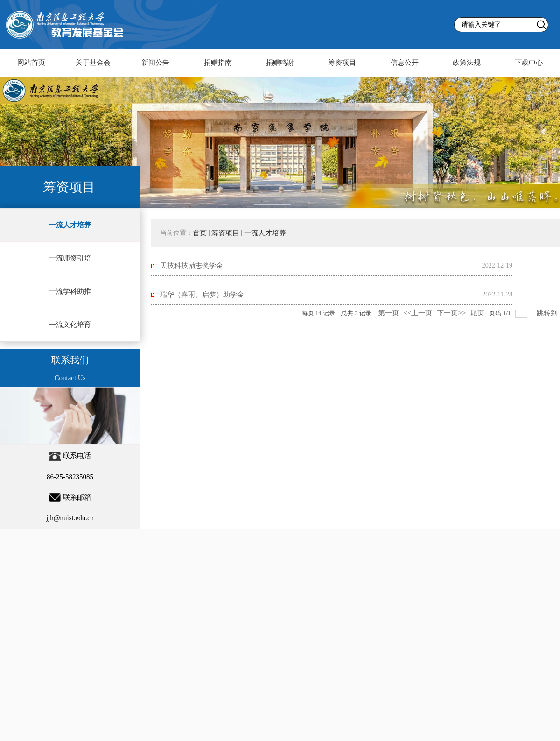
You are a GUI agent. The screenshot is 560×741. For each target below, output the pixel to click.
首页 (200, 233)
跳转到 (548, 313)
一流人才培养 (265, 233)
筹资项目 (225, 233)
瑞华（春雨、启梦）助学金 (202, 295)
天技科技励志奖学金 (192, 266)
